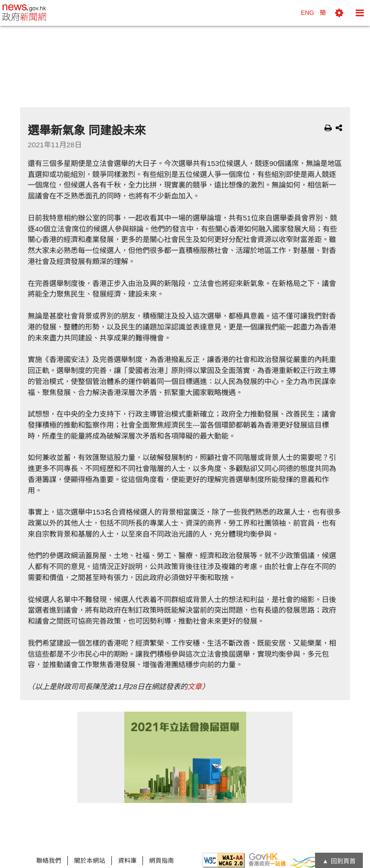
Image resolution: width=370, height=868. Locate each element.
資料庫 (127, 861)
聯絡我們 (49, 861)
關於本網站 (90, 861)
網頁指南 (162, 861)
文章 (195, 687)
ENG (307, 13)
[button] (339, 13)
